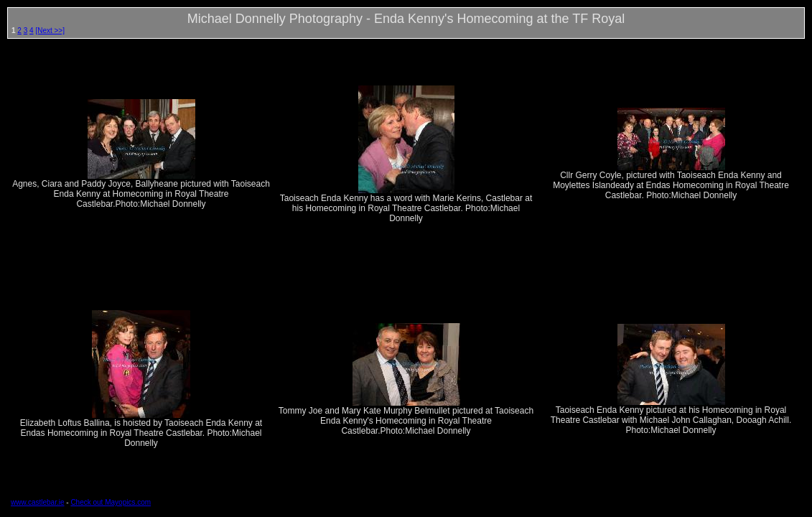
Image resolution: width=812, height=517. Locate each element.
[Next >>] (50, 31)
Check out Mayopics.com (111, 502)
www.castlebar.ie (37, 502)
